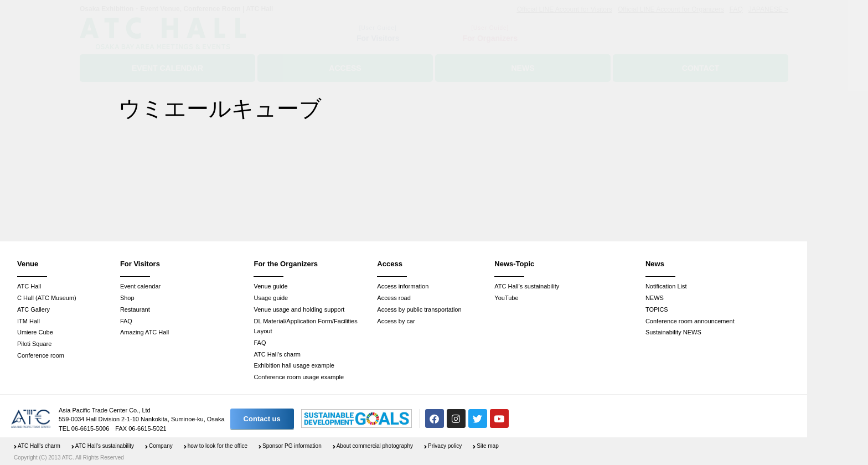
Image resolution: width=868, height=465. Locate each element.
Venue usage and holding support (299, 309)
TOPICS (657, 309)
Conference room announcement (690, 321)
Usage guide (271, 298)
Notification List (666, 286)
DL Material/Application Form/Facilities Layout (305, 326)
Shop (127, 298)
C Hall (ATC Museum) (47, 298)
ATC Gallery (33, 309)
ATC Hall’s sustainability (527, 286)
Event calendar (140, 286)
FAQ (126, 321)
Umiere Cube (35, 332)
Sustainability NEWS (673, 332)
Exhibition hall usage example (294, 365)
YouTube (506, 298)
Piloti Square (34, 344)
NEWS (655, 298)
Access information (403, 286)
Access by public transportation (419, 309)
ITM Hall (29, 321)
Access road (394, 298)
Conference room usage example (299, 377)
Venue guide (270, 286)
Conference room (41, 355)
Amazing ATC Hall (144, 332)
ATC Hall (29, 286)
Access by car (396, 321)
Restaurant (135, 309)
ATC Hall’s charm (277, 354)
